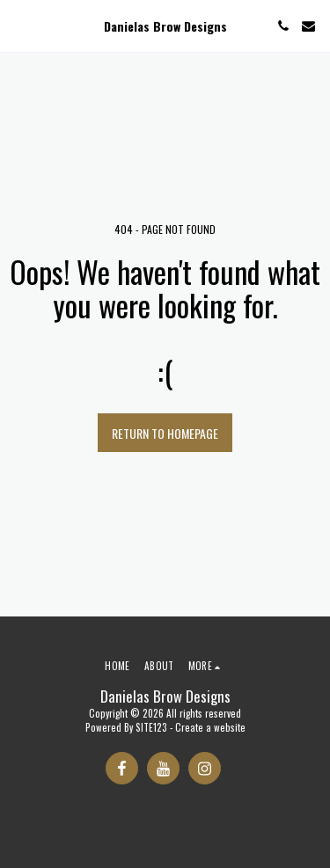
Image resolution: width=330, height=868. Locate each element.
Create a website (210, 727)
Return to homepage (165, 433)
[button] (19, 26)
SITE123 (151, 727)
